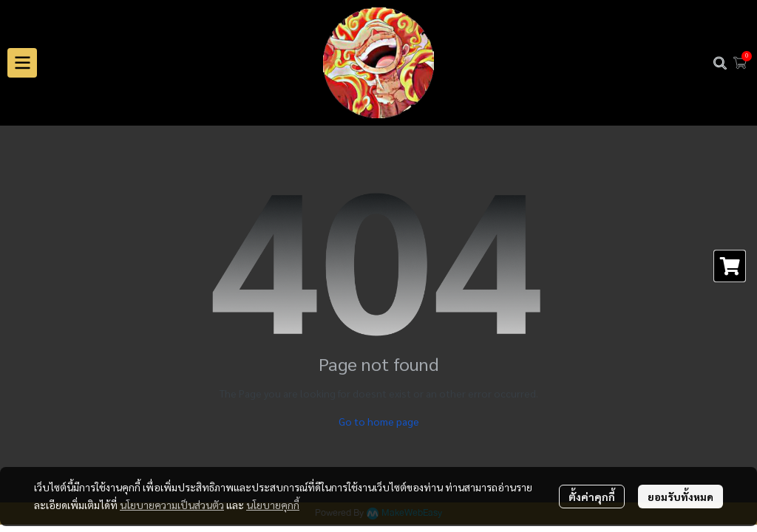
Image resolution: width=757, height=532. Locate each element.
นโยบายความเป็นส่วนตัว (172, 505)
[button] (720, 63)
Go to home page (379, 421)
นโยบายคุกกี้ (273, 505)
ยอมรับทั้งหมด (680, 497)
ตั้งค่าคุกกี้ (592, 497)
